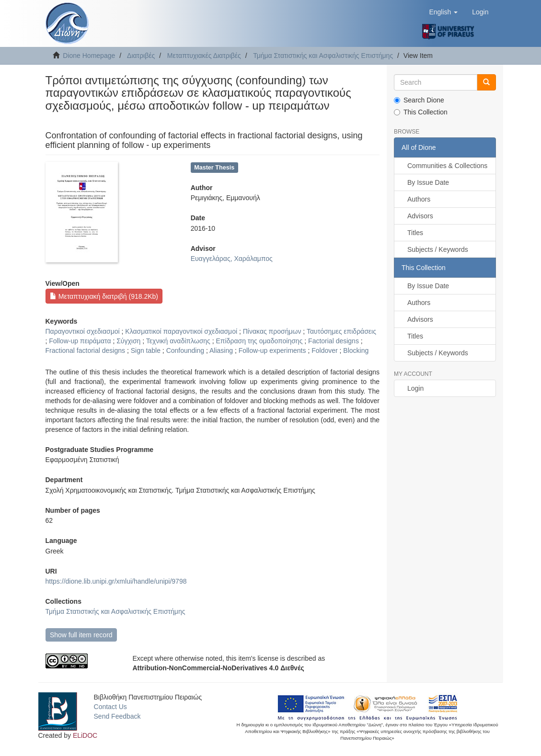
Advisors (420, 216)
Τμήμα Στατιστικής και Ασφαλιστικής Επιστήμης (323, 56)
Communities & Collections (447, 166)
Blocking (356, 350)
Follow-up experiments (272, 350)
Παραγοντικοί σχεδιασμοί (83, 331)
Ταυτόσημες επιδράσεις (341, 331)
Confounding (185, 350)
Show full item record (81, 635)
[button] (443, 12)
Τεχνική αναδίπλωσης (178, 341)
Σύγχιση (128, 341)
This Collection (421, 112)
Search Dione (419, 100)
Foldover (324, 350)
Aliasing (221, 350)
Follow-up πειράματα (80, 341)
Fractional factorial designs (86, 350)
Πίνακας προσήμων (272, 331)
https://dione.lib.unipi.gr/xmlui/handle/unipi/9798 (116, 581)
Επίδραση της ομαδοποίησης (259, 341)
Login (415, 388)
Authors (419, 199)
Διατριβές (141, 56)
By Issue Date (428, 182)
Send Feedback (117, 716)
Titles (415, 233)
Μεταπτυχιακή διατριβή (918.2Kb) (104, 296)
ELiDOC (85, 735)
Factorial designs (334, 341)
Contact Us (110, 707)
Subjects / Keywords (438, 249)
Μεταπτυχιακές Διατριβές (204, 56)
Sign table (146, 350)
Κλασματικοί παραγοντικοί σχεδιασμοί (181, 331)
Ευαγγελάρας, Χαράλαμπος (232, 259)
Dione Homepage (89, 56)
